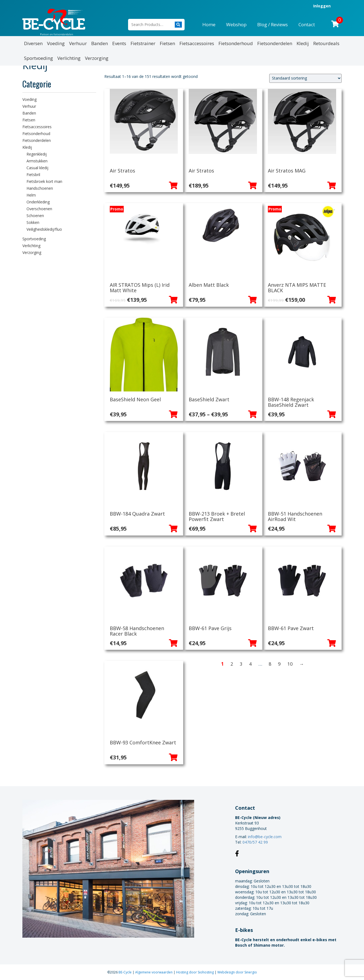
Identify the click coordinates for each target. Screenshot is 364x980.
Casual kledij (37, 168)
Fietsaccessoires (197, 43)
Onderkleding (38, 202)
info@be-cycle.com (265, 837)
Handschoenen (40, 188)
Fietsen (167, 43)
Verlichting (69, 58)
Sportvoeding (39, 58)
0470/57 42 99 (255, 842)
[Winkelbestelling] (305, 78)
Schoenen (35, 216)
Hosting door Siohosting (195, 972)
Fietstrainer (143, 43)
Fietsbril (33, 175)
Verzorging (97, 58)
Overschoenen (39, 209)
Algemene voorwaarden (154, 972)
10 (290, 664)
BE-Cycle (125, 972)
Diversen (33, 43)
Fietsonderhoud (236, 43)
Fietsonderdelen (275, 43)
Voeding (56, 43)
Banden (100, 43)
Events (119, 43)
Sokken (33, 222)
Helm (31, 195)
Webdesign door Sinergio (237, 972)
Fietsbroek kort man (44, 181)
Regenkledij (37, 154)
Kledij (303, 43)
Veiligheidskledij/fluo (44, 229)
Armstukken (37, 161)
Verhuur (78, 43)
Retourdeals (326, 43)
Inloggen (322, 6)
